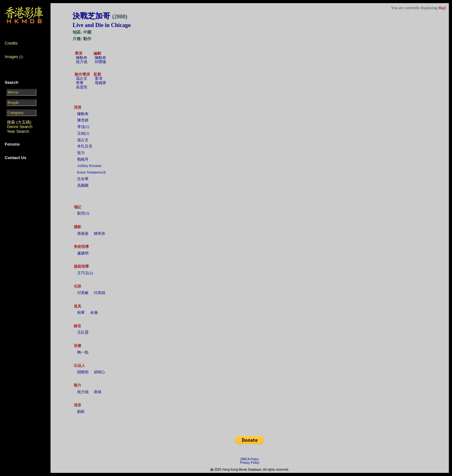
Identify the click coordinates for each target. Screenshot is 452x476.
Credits (11, 43)
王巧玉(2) (85, 273)
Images (11, 57)
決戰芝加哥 (100, 16)
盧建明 (83, 253)
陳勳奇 (82, 58)
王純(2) (83, 133)
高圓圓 (83, 185)
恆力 (81, 153)
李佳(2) (83, 127)
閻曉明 (83, 372)
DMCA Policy (250, 459)
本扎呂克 (85, 146)
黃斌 (98, 392)
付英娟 (100, 293)
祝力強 (82, 62)
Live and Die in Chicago (102, 25)
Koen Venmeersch (91, 172)
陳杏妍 (83, 120)
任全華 (83, 179)
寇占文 (82, 78)
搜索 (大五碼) (19, 122)
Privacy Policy (250, 463)
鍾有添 (100, 233)
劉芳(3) (83, 213)
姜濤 (99, 78)
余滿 (94, 313)
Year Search (18, 131)
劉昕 (81, 412)
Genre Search (20, 127)
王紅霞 (83, 332)
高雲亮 (82, 87)
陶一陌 (83, 352)
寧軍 (80, 83)
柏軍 (81, 313)
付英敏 (83, 293)
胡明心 (100, 372)
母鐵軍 (100, 83)
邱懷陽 (100, 62)
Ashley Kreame (89, 166)
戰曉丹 (83, 159)
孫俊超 (83, 233)
